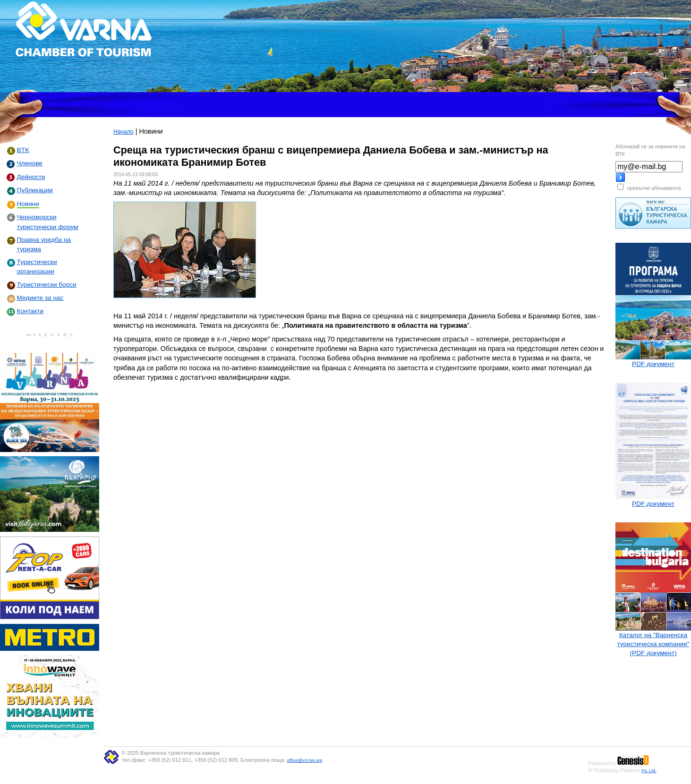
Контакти (30, 311)
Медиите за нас (40, 298)
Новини (28, 204)
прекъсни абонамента (654, 188)
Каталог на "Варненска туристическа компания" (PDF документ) (653, 644)
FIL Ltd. (649, 771)
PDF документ (653, 364)
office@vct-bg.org (305, 760)
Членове (30, 163)
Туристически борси (47, 285)
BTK (23, 150)
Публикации (35, 190)
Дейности (31, 177)
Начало (124, 132)
